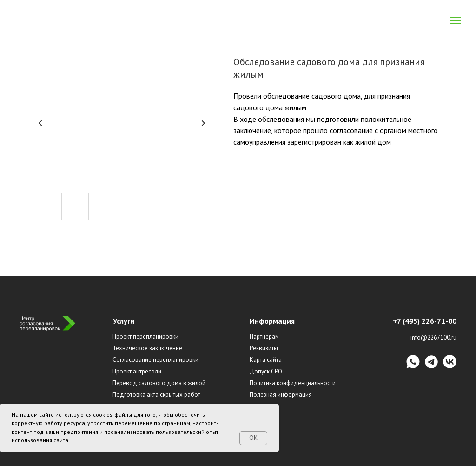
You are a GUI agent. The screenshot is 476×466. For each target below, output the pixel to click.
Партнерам (264, 336)
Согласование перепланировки (155, 360)
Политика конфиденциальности (293, 383)
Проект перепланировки (145, 336)
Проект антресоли (137, 371)
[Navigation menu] (456, 20)
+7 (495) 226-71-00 (425, 321)
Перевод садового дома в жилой (159, 383)
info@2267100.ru (433, 337)
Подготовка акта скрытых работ (156, 395)
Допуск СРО (266, 371)
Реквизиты (264, 348)
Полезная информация (281, 395)
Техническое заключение (147, 348)
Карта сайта (266, 360)
